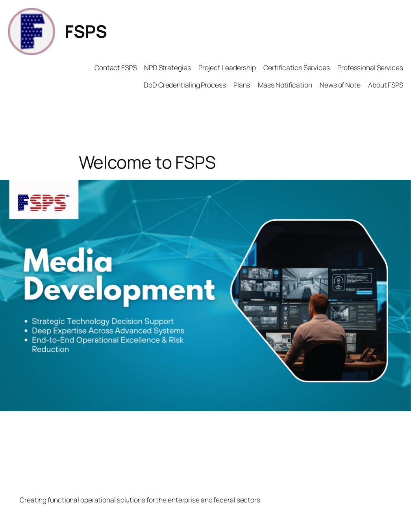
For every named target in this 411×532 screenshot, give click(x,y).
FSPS (86, 31)
